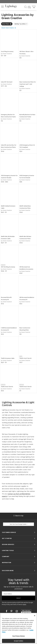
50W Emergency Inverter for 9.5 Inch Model (27, 177)
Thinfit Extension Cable (8, 358)
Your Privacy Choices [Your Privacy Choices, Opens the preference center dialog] (19, 636)
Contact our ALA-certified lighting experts (16, 495)
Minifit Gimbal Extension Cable (8, 207)
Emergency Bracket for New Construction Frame (8, 116)
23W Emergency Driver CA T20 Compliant (27, 146)
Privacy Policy (6, 605)
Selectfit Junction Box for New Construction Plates (9, 146)
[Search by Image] (29, 7)
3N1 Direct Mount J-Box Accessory (26, 53)
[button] (2, 7)
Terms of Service (18, 605)
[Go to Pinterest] (12, 611)
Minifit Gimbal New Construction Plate (25, 207)
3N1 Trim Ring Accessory (8, 267)
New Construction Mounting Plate (25, 329)
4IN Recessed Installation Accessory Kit (27, 299)
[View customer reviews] (26, 611)
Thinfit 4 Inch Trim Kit (26, 358)
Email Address (8, 594)
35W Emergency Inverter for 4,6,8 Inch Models (9, 177)
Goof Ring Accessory (7, 52)
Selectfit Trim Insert (7, 82)
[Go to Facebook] (7, 611)
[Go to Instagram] (17, 611)
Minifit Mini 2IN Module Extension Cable (8, 238)
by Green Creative (6, 54)
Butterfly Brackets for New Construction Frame (27, 116)
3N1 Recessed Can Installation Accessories (26, 268)
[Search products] (26, 7)
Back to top (18, 516)
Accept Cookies (18, 641)
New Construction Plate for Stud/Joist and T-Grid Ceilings (28, 84)
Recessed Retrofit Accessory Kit (6, 299)
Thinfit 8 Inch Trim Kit (26, 387)
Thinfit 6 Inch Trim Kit (7, 387)
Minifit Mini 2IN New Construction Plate (25, 238)
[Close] (35, 616)
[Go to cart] (34, 6)
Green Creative (12, 18)
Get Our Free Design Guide (18, 524)
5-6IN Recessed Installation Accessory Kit (9, 329)
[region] (18, 628)
